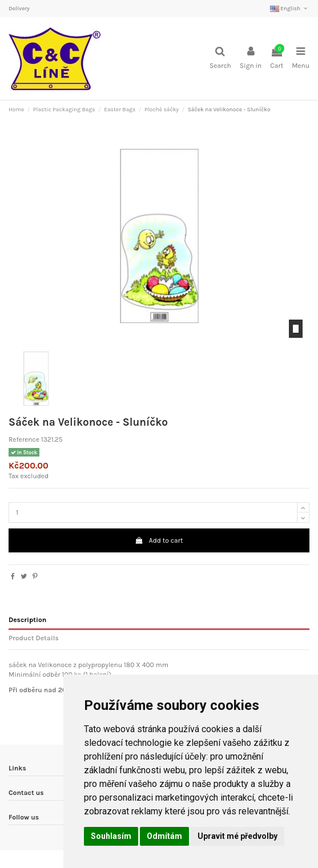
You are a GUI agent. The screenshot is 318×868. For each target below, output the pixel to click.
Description (27, 620)
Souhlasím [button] (111, 836)
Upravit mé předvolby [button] (238, 836)
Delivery (19, 9)
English (290, 9)
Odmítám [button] (164, 836)
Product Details (34, 638)
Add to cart (159, 540)
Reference (24, 439)
